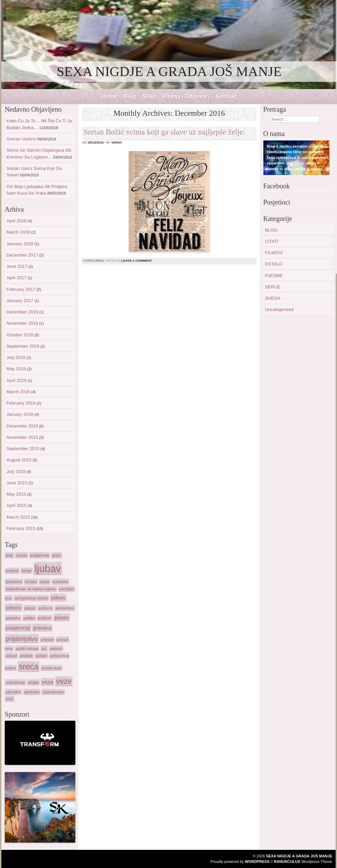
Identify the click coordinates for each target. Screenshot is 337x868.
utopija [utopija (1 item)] (33, 682)
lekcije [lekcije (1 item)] (27, 571)
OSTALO (112, 261)
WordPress (257, 861)
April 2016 (17, 380)
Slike (149, 96)
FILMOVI (274, 253)
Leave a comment (137, 261)
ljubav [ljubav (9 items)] (48, 568)
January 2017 (20, 301)
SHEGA (273, 298)
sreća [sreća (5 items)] (29, 667)
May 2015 (16, 494)
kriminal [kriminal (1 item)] (12, 571)
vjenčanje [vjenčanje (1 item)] (32, 692)
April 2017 (17, 278)
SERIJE (273, 287)
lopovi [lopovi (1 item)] (45, 582)
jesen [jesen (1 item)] (56, 555)
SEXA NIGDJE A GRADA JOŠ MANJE (169, 71)
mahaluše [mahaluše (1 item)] (60, 582)
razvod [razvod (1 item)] (11, 656)
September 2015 (23, 449)
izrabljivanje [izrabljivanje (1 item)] (40, 555)
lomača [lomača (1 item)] (31, 582)
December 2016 (22, 312)
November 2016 (22, 323)
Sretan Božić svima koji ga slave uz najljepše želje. (164, 132)
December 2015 (22, 426)
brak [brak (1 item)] (9, 555)
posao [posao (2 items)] (62, 617)
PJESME (274, 276)
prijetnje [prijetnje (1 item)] (47, 640)
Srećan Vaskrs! (21, 139)
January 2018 (20, 244)
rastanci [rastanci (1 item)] (56, 648)
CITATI (271, 241)
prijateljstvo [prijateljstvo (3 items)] (22, 639)
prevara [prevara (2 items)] (42, 628)
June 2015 (17, 483)
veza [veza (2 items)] (47, 682)
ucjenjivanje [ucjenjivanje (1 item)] (15, 682)
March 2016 (18, 392)
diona (117, 142)
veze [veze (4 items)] (64, 681)
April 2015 (17, 505)
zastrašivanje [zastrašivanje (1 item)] (53, 692)
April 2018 (17, 221)
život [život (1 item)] (10, 699)
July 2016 (16, 357)
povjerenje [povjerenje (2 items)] (18, 628)
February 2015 (21, 528)
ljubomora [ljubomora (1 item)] (14, 582)
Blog (130, 96)
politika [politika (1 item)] (29, 618)
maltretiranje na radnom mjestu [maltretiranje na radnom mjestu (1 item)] (31, 589)
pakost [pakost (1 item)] (30, 608)
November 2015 (22, 437)
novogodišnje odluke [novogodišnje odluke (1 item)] (31, 598)
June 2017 (17, 266)
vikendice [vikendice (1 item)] (13, 692)
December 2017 (22, 255)
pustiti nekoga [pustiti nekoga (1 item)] (27, 648)
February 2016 (21, 403)
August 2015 (19, 460)
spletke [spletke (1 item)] (41, 656)
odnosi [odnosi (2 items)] (14, 607)
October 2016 (20, 335)
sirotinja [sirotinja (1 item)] (26, 656)
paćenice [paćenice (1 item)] (13, 618)
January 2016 (20, 414)
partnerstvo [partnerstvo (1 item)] (65, 608)
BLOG (271, 230)
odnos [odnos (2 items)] (58, 598)
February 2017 (21, 289)
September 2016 (23, 346)
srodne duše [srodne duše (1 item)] (52, 668)
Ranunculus (287, 861)
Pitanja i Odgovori (186, 96)
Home (109, 96)
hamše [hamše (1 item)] (22, 555)
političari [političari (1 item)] (45, 618)
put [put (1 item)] (44, 648)
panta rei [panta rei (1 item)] (45, 608)
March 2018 (18, 232)
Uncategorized (279, 309)
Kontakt (226, 96)
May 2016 (16, 369)
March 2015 (18, 517)
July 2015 (16, 472)
